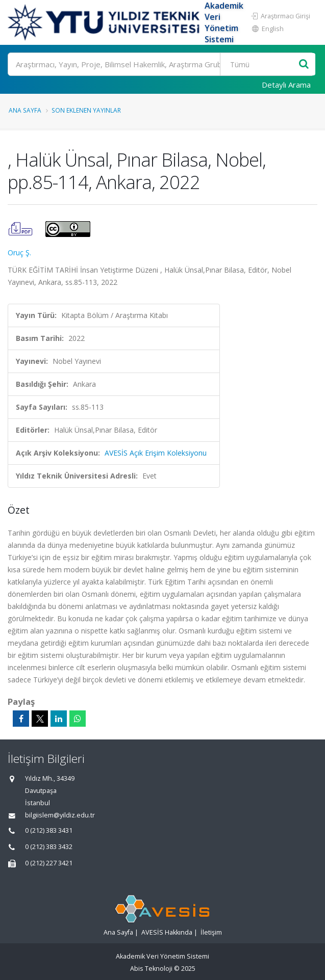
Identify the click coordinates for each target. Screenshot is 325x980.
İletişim (211, 932)
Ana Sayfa (25, 110)
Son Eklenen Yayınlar (86, 110)
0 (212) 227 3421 (49, 863)
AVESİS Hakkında (167, 932)
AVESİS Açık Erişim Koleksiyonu (156, 453)
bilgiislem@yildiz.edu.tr (60, 815)
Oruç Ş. (19, 253)
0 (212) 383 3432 (49, 847)
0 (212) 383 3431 (49, 830)
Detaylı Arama (286, 85)
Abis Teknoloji (151, 969)
